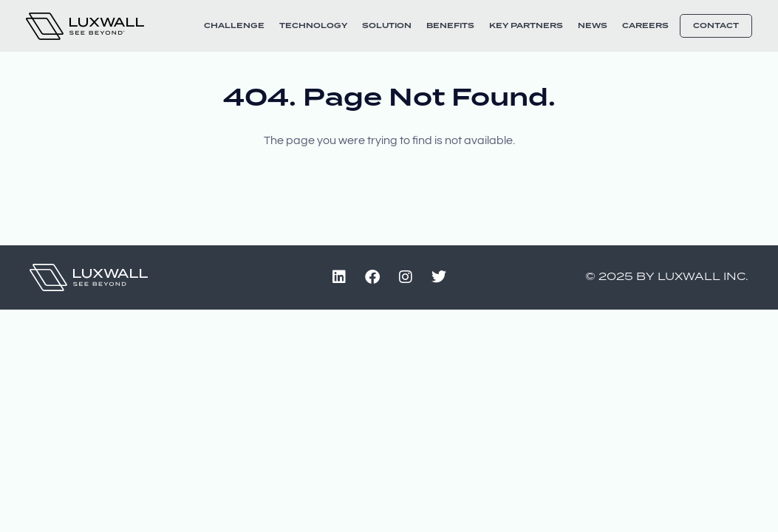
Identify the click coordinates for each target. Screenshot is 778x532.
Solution (387, 26)
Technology (313, 26)
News (593, 26)
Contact (716, 26)
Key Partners (526, 26)
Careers (645, 26)
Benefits (450, 26)
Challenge (234, 26)
